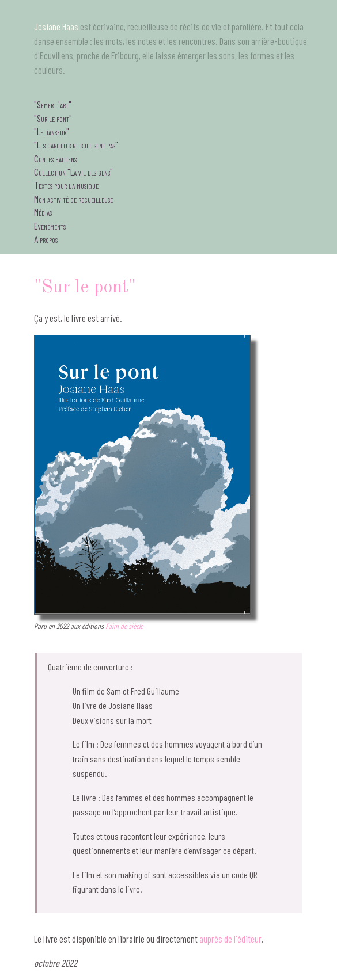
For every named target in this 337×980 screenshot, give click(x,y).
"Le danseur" (52, 131)
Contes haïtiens (55, 158)
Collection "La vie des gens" (73, 171)
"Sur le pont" (53, 118)
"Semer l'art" (53, 104)
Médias (43, 212)
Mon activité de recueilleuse (73, 199)
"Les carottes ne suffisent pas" (76, 144)
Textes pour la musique (66, 185)
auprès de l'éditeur (230, 939)
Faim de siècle (124, 626)
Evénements (50, 226)
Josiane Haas (56, 26)
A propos (46, 239)
